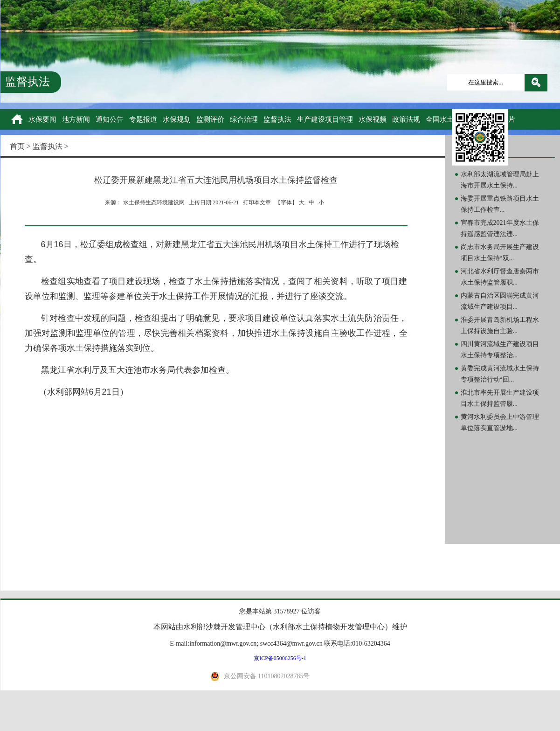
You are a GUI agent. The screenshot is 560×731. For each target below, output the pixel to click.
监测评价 (210, 119)
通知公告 (110, 119)
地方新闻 (76, 119)
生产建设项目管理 (325, 119)
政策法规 (406, 119)
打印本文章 (257, 202)
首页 (17, 146)
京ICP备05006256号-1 (280, 658)
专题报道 (143, 119)
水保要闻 (42, 119)
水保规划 (177, 119)
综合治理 (244, 119)
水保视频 (373, 119)
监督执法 (277, 119)
